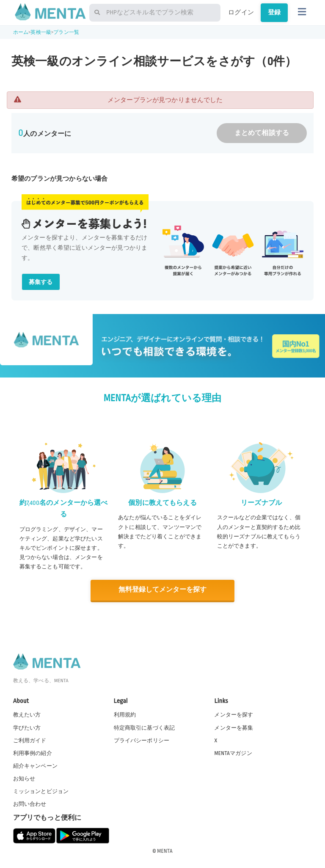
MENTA (165, 851)
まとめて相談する (262, 133)
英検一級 (41, 32)
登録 (274, 12)
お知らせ (24, 778)
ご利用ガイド (30, 740)
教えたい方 (27, 714)
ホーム (21, 32)
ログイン (241, 12)
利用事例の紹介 (33, 752)
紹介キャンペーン (35, 765)
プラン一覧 (66, 32)
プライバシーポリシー (142, 740)
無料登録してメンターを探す (162, 590)
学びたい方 (27, 727)
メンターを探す (234, 714)
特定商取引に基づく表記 (145, 727)
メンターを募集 (234, 727)
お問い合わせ (30, 804)
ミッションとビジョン (41, 791)
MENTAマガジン (233, 752)
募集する (41, 282)
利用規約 (125, 714)
